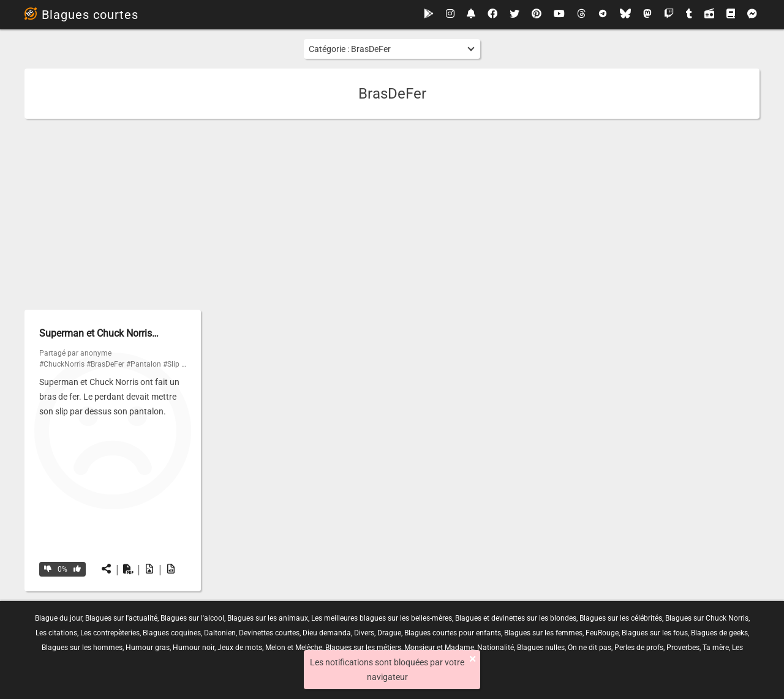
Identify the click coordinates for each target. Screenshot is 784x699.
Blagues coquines (172, 633)
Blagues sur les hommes (82, 648)
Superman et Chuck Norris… (99, 333)
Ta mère (716, 648)
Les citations (56, 633)
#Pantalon (144, 364)
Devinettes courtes (269, 633)
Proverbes (683, 648)
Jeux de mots (240, 648)
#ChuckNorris (62, 364)
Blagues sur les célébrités (621, 618)
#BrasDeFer (105, 364)
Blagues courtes (81, 15)
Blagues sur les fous (655, 633)
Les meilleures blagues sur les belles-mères (382, 618)
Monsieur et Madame (439, 648)
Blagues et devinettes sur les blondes (516, 618)
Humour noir (194, 648)
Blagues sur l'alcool (192, 618)
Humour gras (148, 648)
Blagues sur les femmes (543, 633)
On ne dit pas (590, 648)
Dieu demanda (327, 633)
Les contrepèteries (110, 633)
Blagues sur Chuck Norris (707, 618)
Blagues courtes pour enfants (453, 633)
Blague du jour (58, 618)
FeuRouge (602, 633)
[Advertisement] (392, 214)
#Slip (171, 364)
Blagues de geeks (719, 633)
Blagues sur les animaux (268, 618)
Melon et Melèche (294, 648)
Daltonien (220, 633)
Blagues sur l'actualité (121, 618)
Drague (389, 633)
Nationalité (496, 648)
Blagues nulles (541, 648)
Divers (364, 633)
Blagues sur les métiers (363, 648)
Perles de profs (639, 648)
